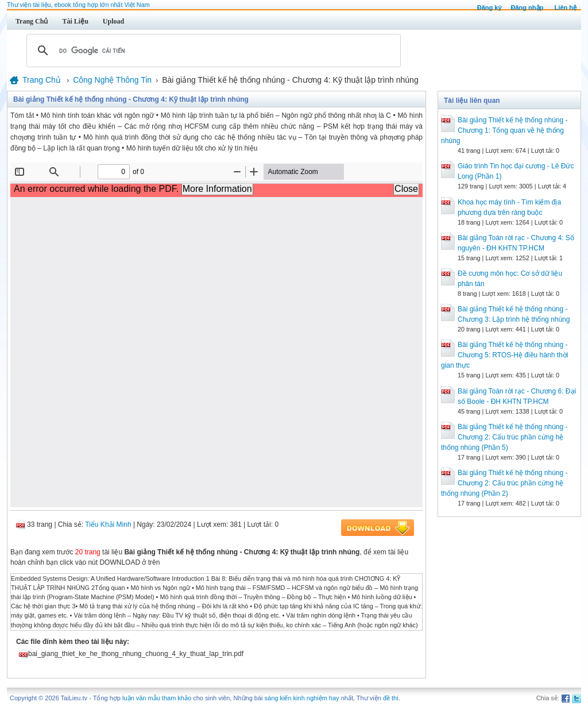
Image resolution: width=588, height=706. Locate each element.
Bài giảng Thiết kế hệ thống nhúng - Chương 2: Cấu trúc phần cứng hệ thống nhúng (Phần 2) (504, 483)
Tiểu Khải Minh (108, 524)
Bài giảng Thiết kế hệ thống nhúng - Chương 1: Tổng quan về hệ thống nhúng (504, 130)
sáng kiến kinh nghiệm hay (302, 698)
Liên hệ (566, 7)
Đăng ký (490, 7)
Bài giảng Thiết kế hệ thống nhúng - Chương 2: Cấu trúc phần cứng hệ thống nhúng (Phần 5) (504, 437)
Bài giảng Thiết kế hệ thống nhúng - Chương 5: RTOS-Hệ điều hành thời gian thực (504, 355)
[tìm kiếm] (212, 51)
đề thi (391, 698)
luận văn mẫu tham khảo (157, 698)
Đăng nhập (527, 7)
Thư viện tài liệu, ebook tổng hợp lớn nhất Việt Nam (78, 5)
